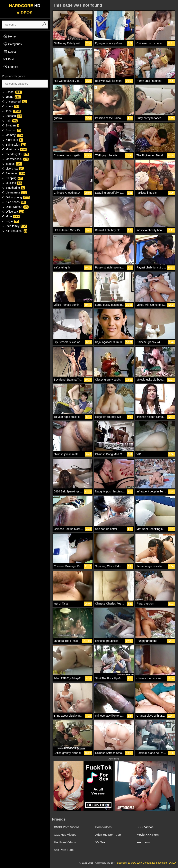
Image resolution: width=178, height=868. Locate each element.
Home (9, 36)
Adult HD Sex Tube (108, 835)
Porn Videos (103, 827)
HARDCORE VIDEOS (25, 9)
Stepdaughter (15, 154)
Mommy (13, 135)
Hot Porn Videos (65, 842)
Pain (10, 121)
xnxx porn (143, 842)
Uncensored (14, 102)
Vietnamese (14, 192)
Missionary (14, 149)
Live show (13, 169)
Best (8, 59)
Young (11, 97)
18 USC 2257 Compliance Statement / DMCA (152, 863)
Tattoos (12, 164)
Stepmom (14, 173)
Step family (15, 226)
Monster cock (15, 159)
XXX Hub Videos (65, 835)
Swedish (12, 130)
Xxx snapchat (15, 231)
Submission (14, 145)
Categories (12, 44)
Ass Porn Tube (64, 850)
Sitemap (121, 863)
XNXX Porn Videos (67, 827)
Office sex (13, 212)
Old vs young (16, 197)
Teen (11, 111)
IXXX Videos (145, 827)
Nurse (11, 106)
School (12, 92)
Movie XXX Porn (148, 835)
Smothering (13, 188)
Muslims (12, 183)
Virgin (10, 221)
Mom (11, 216)
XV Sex (100, 842)
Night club (12, 140)
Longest (11, 67)
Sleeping (12, 178)
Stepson (12, 116)
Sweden (11, 125)
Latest (9, 51)
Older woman (15, 207)
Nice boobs (14, 202)
